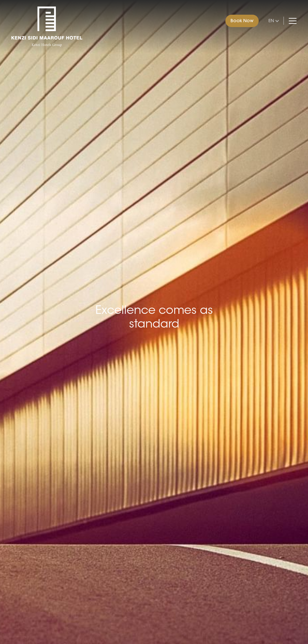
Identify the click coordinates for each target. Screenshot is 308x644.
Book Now (242, 21)
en (271, 21)
